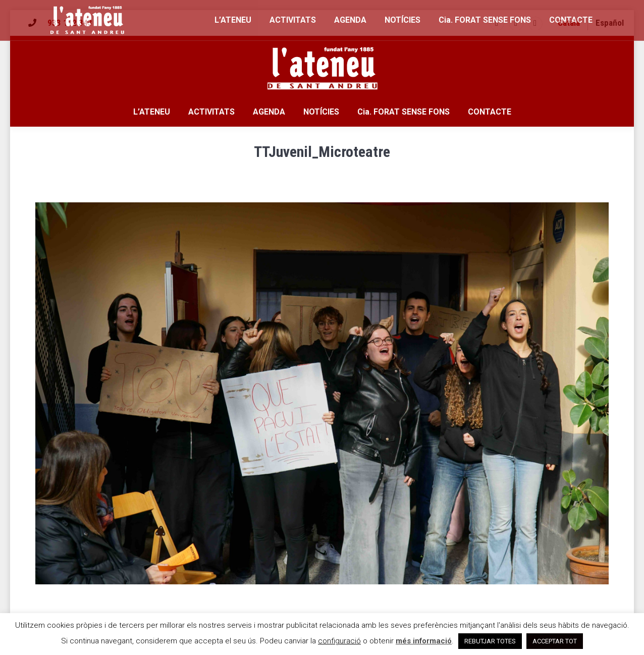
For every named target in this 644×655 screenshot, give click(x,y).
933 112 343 (70, 23)
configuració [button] (339, 641)
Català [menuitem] (569, 23)
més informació (424, 641)
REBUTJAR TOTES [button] (490, 641)
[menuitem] (569, 23)
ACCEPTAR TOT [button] (555, 641)
